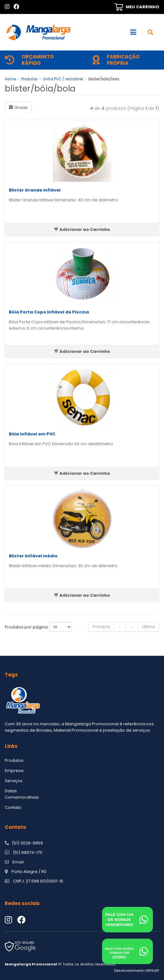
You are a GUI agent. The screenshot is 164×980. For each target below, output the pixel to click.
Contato (13, 807)
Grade (18, 107)
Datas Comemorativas (22, 794)
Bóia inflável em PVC (32, 434)
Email (18, 862)
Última (149, 627)
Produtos (29, 79)
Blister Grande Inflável (35, 190)
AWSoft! (152, 970)
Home (10, 79)
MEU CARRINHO (143, 7)
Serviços (14, 781)
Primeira (101, 627)
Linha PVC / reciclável (63, 79)
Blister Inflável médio (33, 556)
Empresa (14, 771)
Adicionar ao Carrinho (82, 229)
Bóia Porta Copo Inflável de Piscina (49, 312)
